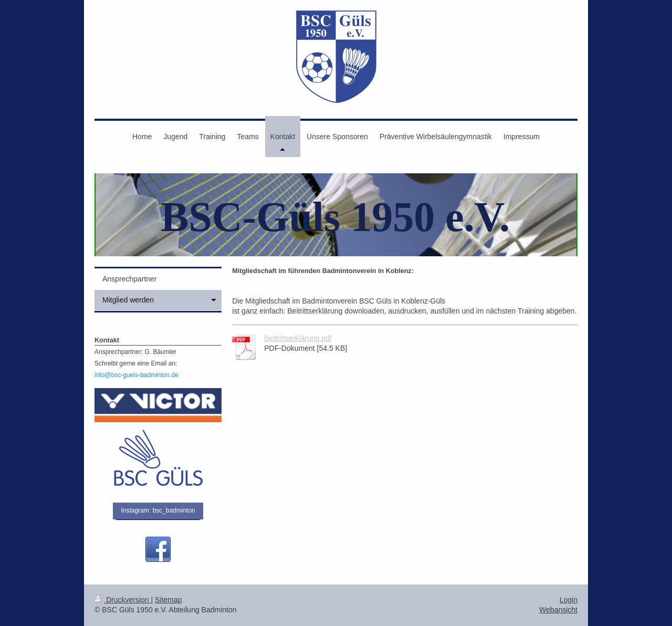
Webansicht (558, 610)
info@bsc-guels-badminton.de (136, 375)
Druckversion (123, 600)
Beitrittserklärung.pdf (298, 338)
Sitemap (168, 600)
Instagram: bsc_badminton (158, 510)
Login (569, 600)
